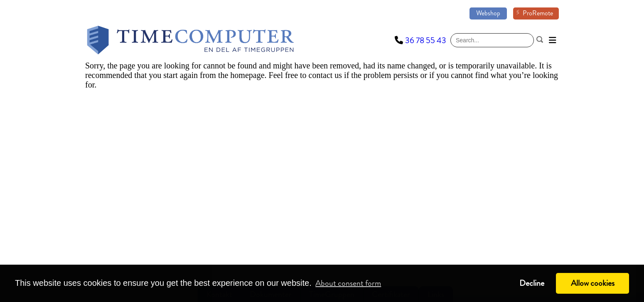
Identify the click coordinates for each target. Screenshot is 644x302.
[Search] (492, 40)
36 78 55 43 (426, 40)
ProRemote (538, 13)
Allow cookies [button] (593, 283)
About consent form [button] (348, 283)
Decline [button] (532, 283)
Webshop (488, 13)
